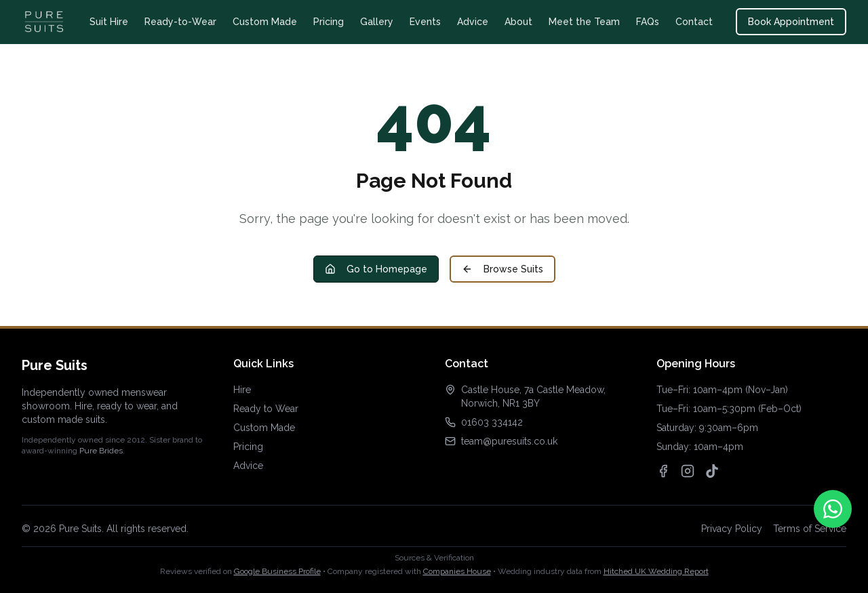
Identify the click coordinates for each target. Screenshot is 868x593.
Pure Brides (101, 451)
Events (425, 22)
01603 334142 (492, 422)
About (518, 22)
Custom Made (265, 22)
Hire (242, 390)
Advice (473, 22)
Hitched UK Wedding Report (656, 571)
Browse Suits (502, 269)
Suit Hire (109, 22)
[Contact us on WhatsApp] (833, 509)
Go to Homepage (376, 269)
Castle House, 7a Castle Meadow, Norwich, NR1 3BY (533, 396)
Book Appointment (791, 22)
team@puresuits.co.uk (509, 441)
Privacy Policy (732, 529)
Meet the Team (584, 22)
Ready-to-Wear (180, 22)
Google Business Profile (277, 571)
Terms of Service (810, 529)
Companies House (457, 571)
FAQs (648, 22)
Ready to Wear (266, 409)
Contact (694, 22)
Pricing (329, 22)
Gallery (377, 22)
